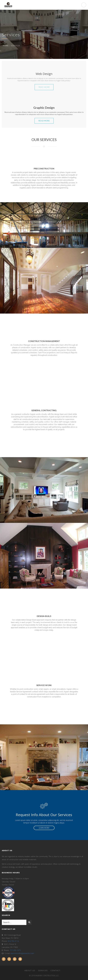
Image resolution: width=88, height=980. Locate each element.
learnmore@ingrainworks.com (22, 953)
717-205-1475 (15, 950)
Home (6, 46)
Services (43, 970)
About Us (30, 970)
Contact (56, 970)
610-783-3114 (13, 941)
